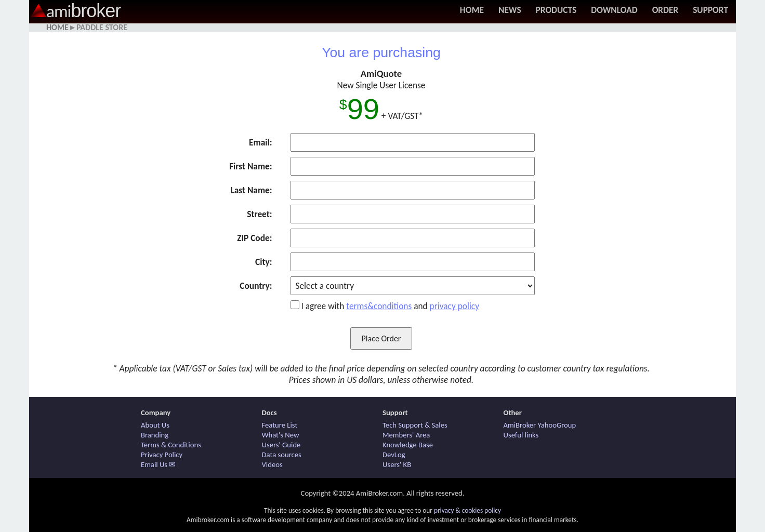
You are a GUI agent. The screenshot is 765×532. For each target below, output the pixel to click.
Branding (155, 435)
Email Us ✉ (158, 464)
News (510, 10)
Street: (259, 214)
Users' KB (397, 464)
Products (556, 10)
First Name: (250, 166)
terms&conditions (379, 306)
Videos (272, 464)
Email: (260, 142)
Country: (256, 286)
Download (614, 10)
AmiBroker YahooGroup (540, 425)
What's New (281, 435)
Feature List (280, 425)
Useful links (521, 435)
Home (472, 10)
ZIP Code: (254, 238)
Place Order (381, 338)
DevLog (394, 455)
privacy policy (454, 306)
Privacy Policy (162, 455)
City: (263, 262)
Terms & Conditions (171, 445)
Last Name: (251, 190)
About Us (155, 425)
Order (665, 10)
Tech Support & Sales (415, 425)
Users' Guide (281, 445)
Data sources (282, 455)
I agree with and (390, 306)
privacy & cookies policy (467, 510)
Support (710, 10)
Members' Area (406, 435)
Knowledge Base (408, 445)
